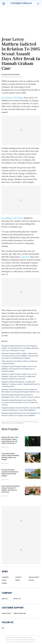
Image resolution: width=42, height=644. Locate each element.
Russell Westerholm (12, 74)
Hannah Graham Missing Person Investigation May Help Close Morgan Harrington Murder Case (21, 391)
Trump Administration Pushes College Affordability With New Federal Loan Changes (10, 456)
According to (12, 98)
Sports (4, 580)
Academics (5, 577)
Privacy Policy (31, 642)
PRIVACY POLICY (7, 613)
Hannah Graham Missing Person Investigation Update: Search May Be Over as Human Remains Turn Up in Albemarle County (20, 348)
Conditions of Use (20, 642)
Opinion (4, 583)
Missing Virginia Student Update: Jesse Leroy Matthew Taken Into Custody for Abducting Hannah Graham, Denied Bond (19, 376)
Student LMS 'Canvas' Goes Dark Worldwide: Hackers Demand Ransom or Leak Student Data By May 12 (10, 440)
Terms (11, 642)
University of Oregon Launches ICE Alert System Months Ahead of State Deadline (10, 473)
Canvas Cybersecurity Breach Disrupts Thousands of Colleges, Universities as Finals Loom (11, 489)
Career (17, 580)
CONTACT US (17, 599)
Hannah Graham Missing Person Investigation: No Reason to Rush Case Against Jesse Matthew (21, 414)
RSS (3, 628)
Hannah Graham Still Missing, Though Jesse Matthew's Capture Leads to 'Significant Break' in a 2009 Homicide (21, 384)
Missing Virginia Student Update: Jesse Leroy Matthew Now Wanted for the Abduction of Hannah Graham (19, 369)
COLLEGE (31, 580)
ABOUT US (5, 599)
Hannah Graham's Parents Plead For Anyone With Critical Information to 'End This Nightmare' (21, 409)
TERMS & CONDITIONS (20, 613)
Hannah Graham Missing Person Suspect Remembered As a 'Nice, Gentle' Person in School (21, 396)
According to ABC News (12, 218)
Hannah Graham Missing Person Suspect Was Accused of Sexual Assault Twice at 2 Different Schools (20, 402)
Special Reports (34, 577)
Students (18, 577)
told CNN (25, 257)
